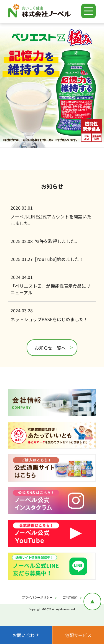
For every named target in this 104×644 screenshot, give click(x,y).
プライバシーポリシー (37, 597)
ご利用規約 (70, 597)
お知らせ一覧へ (50, 348)
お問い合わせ (26, 635)
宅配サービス (78, 635)
